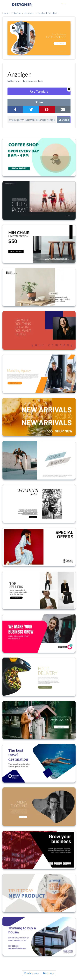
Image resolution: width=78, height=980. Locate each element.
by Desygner (14, 81)
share (39, 102)
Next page (49, 973)
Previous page (32, 973)
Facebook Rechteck (48, 13)
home (5, 13)
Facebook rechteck (33, 81)
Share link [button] (64, 120)
